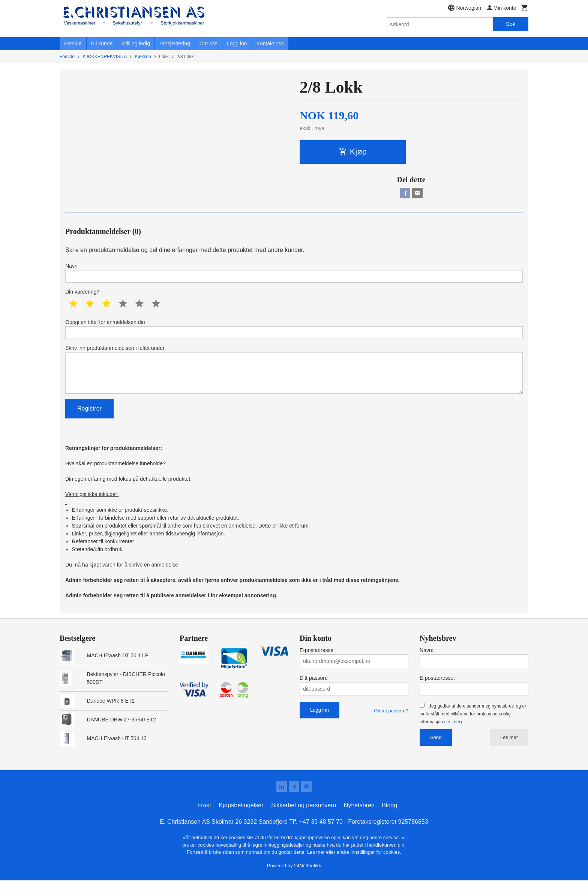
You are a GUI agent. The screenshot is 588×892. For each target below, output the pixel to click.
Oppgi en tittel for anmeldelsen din (294, 333)
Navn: (427, 660)
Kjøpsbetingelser (241, 817)
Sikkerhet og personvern (304, 817)
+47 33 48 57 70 (321, 833)
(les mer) (453, 732)
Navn (294, 275)
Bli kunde (102, 43)
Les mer (509, 747)
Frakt (204, 817)
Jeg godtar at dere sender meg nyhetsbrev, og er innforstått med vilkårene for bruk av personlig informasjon (473, 724)
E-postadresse (316, 660)
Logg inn (237, 43)
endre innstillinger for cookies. (369, 864)
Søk (511, 24)
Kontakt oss (270, 43)
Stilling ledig (136, 43)
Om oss (208, 43)
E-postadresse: (437, 688)
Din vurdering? (82, 295)
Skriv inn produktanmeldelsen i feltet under (294, 377)
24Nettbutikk (307, 877)
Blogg (389, 817)
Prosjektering (175, 43)
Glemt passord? (391, 721)
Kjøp (353, 152)
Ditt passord (314, 688)
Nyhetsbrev (359, 817)
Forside (73, 43)
